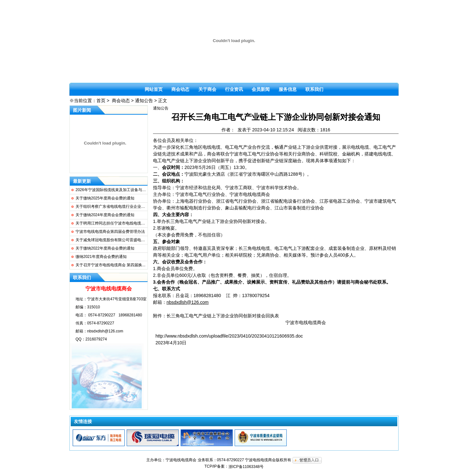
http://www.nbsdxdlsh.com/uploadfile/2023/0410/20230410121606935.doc (229, 336)
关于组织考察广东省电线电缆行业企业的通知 (114, 207)
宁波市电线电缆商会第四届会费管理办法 (110, 232)
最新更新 (82, 181)
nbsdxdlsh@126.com (105, 331)
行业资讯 (234, 89)
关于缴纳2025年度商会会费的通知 (105, 198)
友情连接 (83, 421)
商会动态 (180, 89)
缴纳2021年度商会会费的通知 (101, 257)
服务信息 (288, 89)
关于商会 (207, 89)
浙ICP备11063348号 (246, 467)
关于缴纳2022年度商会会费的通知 (105, 248)
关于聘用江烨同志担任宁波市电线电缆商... (112, 223)
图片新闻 (82, 110)
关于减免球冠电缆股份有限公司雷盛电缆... (112, 240)
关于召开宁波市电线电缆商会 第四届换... (110, 265)
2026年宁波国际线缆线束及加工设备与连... (112, 190)
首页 (101, 101)
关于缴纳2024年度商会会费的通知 (105, 215)
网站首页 (154, 89)
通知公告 (144, 101)
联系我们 (314, 89)
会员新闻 (261, 89)
